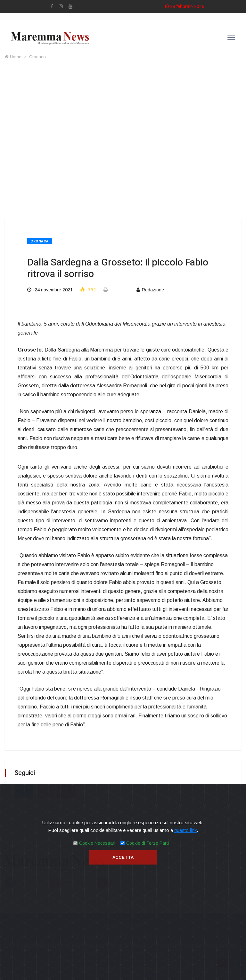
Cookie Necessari (97, 843)
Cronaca (37, 57)
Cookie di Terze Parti (148, 843)
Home (13, 57)
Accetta (123, 857)
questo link (185, 830)
